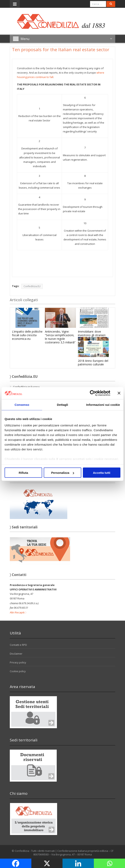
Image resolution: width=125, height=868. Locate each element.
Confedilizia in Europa (26, 387)
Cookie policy (18, 671)
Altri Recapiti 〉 (19, 612)
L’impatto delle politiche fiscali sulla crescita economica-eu (27, 335)
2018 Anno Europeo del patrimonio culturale (93, 362)
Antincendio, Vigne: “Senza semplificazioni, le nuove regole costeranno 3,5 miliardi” (60, 337)
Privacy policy (18, 662)
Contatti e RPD (18, 645)
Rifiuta (23, 473)
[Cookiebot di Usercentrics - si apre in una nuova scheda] (93, 393)
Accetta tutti (102, 473)
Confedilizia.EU (32, 286)
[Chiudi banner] (119, 393)
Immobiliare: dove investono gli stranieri (92, 333)
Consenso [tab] (22, 405)
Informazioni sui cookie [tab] (103, 405)
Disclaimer (16, 654)
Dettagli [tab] (63, 405)
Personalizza (63, 473)
